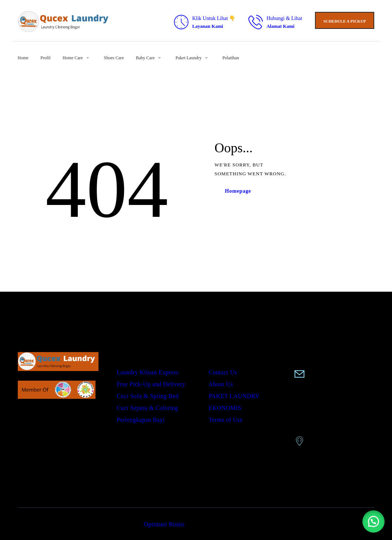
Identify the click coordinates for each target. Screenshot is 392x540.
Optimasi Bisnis (164, 524)
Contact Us (223, 372)
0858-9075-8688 (323, 362)
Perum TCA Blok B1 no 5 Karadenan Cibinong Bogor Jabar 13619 (333, 418)
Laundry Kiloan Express (148, 372)
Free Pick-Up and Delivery (151, 384)
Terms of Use (226, 420)
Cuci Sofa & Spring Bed (148, 396)
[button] (373, 521)
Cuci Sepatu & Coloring (147, 408)
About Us (221, 384)
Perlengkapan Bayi (141, 420)
